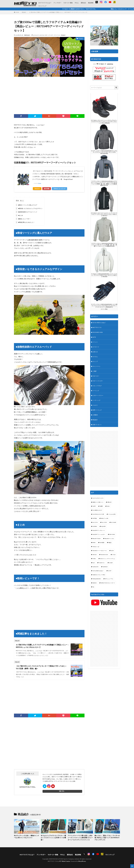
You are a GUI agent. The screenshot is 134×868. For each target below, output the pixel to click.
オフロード (96, 347)
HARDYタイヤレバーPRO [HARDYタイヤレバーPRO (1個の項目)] (99, 575)
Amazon (37, 189)
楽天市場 (47, 189)
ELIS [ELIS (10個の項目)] (94, 563)
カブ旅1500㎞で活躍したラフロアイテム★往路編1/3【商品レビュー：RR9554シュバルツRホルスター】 (42, 646)
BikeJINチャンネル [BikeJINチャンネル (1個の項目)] (109, 539)
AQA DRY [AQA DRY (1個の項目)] (103, 526)
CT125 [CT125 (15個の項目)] (114, 555)
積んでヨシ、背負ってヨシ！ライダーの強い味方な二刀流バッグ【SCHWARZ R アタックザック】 (107, 838)
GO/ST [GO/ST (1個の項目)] (110, 571)
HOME (17, 12)
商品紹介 (24, 12)
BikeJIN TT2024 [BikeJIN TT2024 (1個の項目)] (96, 539)
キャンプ (95, 361)
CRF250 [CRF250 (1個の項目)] (94, 555)
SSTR (94, 337)
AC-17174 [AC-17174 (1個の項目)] (95, 522)
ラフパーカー (57, 35)
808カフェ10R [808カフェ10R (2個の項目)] (105, 518)
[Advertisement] (49, 95)
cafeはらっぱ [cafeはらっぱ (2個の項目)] (96, 547)
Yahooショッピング (59, 189)
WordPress (82, 861)
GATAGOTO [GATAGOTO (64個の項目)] (95, 567)
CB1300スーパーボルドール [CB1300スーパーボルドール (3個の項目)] (100, 551)
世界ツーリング (97, 410)
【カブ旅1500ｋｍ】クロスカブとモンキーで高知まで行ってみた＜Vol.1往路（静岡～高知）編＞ (41, 667)
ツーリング (96, 391)
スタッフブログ (97, 386)
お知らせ (95, 352)
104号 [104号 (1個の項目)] (94, 506)
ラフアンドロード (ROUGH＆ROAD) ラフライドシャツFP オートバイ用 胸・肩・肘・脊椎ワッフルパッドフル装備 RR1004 (104, 245)
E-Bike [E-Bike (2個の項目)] (94, 559)
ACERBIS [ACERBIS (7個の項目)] (95, 526)
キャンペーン (96, 366)
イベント (95, 342)
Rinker (40, 183)
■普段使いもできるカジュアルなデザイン (29, 208)
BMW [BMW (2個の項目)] (94, 543)
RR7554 (42, 35)
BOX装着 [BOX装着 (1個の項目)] (102, 543)
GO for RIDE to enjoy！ (99, 323)
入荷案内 (95, 415)
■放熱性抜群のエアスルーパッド (26, 212)
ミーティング (96, 400)
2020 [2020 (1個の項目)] (108, 506)
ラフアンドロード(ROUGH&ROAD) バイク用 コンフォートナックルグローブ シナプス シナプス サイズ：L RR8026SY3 (104, 306)
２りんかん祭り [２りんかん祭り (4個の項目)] (112, 514)
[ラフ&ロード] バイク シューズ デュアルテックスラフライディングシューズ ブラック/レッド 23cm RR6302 (104, 122)
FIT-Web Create (65, 861)
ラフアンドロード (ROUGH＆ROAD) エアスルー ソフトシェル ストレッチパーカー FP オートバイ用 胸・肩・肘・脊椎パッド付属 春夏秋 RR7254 (104, 183)
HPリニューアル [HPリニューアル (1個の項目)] (109, 579)
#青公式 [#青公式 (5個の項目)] (109, 502)
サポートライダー (49, 35)
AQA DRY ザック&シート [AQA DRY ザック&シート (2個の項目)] (99, 530)
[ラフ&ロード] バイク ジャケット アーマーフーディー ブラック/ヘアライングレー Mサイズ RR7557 (104, 214)
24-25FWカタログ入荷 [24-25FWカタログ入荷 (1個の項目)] (98, 514)
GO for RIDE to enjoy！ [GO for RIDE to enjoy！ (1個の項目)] (98, 571)
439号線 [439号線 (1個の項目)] (95, 518)
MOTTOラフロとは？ (45, 3)
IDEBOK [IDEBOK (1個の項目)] (95, 583)
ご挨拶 (94, 371)
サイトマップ (42, 6)
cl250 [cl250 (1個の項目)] (112, 551)
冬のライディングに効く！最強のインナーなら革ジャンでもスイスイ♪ (27, 837)
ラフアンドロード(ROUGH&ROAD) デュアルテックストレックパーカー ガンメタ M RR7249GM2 (104, 152)
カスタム (95, 357)
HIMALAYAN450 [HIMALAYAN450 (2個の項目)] (97, 579)
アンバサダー (57, 3)
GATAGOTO (36, 35)
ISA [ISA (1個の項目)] (93, 587)
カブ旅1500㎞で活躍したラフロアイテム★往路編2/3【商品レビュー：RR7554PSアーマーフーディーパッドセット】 (58, 12)
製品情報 (91, 3)
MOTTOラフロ (97, 327)
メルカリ (95, 405)
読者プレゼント (97, 425)
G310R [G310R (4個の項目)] (111, 563)
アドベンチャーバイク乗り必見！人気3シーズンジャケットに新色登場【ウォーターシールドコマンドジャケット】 (80, 838)
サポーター (96, 376)
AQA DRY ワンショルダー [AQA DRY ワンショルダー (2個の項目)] (99, 534)
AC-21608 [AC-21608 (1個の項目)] (113, 522)
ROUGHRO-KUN (98, 332)
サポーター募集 (68, 3)
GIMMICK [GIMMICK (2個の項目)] (105, 567)
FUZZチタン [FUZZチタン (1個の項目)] (102, 563)
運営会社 (83, 3)
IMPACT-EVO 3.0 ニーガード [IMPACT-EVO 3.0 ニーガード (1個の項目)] (108, 583)
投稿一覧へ (62, 791)
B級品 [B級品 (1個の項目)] (110, 543)
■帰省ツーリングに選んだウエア (26, 205)
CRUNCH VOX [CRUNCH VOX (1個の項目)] (104, 555)
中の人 (77, 3)
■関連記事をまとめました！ (25, 222)
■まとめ (19, 215)
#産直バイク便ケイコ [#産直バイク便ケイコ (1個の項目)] (98, 502)
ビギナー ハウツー (98, 395)
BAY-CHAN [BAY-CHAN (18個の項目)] (112, 534)
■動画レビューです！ (23, 219)
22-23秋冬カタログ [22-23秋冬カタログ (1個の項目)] (97, 510)
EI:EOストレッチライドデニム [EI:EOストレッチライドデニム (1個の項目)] (107, 559)
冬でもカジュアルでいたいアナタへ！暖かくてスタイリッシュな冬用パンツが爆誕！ (53, 838)
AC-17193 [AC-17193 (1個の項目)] (104, 522)
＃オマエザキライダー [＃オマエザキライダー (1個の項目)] (98, 498)
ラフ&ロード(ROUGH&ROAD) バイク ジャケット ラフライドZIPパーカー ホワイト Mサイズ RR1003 (104, 275)
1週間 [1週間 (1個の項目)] (101, 506)
